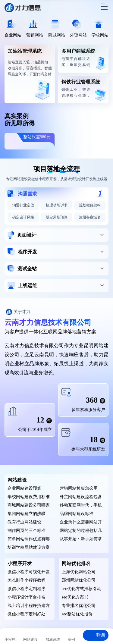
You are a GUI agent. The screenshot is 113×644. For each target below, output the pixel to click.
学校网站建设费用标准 (29, 497)
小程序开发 (20, 563)
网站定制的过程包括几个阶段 (81, 532)
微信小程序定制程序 (27, 589)
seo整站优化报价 (77, 614)
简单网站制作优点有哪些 (29, 540)
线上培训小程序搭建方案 (29, 607)
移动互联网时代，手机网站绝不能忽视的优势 (81, 506)
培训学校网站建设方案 (29, 547)
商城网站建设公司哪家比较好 (29, 506)
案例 (71, 639)
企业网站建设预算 (24, 488)
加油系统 (53, 639)
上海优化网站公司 (79, 572)
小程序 (10, 639)
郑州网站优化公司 (79, 580)
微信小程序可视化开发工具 (29, 573)
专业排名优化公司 (79, 606)
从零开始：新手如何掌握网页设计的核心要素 (81, 540)
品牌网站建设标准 (77, 514)
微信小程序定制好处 (27, 614)
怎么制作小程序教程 (27, 580)
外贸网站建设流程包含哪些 (81, 498)
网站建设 (17, 480)
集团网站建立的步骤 (27, 514)
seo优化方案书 (75, 597)
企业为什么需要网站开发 (81, 523)
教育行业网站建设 (24, 522)
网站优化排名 (76, 563)
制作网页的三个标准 (27, 531)
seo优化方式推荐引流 (82, 589)
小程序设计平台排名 (27, 597)
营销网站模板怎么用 (79, 488)
